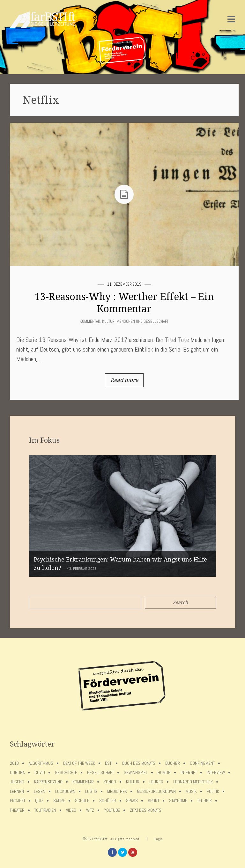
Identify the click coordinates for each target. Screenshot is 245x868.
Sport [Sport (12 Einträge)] (153, 801)
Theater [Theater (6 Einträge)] (17, 810)
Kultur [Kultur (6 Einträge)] (133, 782)
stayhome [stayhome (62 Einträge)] (178, 801)
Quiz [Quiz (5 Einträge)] (39, 801)
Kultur (108, 321)
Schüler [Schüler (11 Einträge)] (108, 801)
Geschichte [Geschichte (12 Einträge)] (66, 773)
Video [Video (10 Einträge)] (71, 810)
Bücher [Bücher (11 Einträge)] (173, 763)
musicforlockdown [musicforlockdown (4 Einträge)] (156, 791)
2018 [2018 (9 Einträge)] (14, 763)
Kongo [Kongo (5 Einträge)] (110, 782)
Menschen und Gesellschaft (142, 321)
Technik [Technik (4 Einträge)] (204, 801)
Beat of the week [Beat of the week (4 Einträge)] (79, 763)
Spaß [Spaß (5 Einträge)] (132, 801)
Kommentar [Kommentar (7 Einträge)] (83, 782)
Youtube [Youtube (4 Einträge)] (112, 810)
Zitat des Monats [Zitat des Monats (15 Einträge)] (146, 810)
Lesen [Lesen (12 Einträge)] (40, 791)
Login (159, 839)
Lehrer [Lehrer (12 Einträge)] (156, 782)
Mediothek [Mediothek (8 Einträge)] (117, 791)
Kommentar (90, 321)
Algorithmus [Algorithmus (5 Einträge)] (41, 763)
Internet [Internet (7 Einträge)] (189, 773)
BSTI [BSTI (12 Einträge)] (109, 763)
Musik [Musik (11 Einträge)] (191, 791)
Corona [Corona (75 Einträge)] (17, 773)
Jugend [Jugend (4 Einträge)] (17, 782)
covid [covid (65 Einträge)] (40, 773)
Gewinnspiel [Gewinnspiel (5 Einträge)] (136, 773)
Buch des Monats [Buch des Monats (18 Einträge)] (139, 763)
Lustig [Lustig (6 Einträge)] (91, 791)
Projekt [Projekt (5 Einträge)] (18, 801)
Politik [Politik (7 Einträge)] (213, 791)
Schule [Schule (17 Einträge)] (82, 801)
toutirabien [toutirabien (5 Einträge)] (45, 810)
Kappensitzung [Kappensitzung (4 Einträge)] (48, 782)
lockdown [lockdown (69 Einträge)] (65, 791)
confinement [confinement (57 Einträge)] (202, 763)
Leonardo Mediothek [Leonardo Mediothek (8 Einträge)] (193, 782)
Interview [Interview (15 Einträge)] (216, 773)
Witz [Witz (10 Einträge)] (90, 810)
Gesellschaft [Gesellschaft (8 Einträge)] (100, 773)
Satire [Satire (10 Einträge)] (59, 801)
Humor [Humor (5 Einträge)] (164, 773)
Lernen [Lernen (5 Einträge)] (17, 791)
